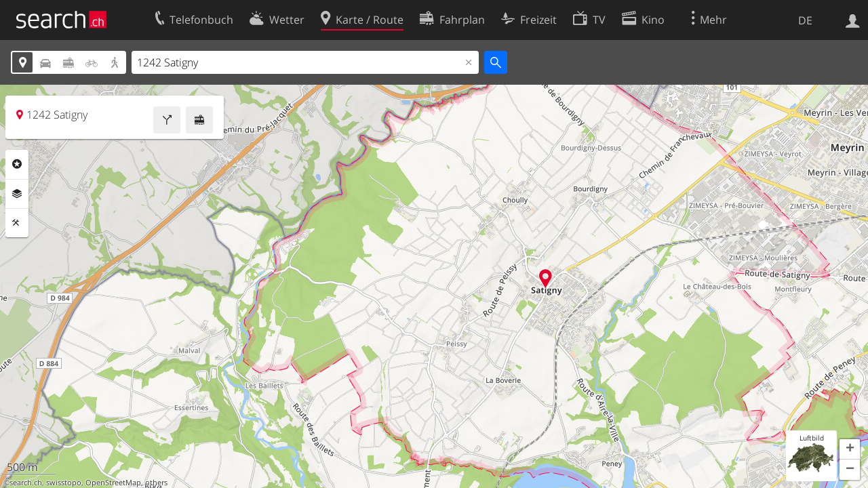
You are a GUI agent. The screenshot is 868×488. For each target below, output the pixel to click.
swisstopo (64, 483)
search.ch (26, 483)
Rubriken (17, 164)
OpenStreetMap (113, 483)
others (156, 483)
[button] (850, 449)
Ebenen (17, 194)
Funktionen (17, 223)
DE (805, 20)
